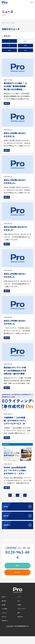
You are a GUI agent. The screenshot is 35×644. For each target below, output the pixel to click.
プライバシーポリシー (25, 616)
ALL (9, 41)
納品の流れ (10, 523)
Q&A (9, 46)
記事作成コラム (7, 628)
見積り (20, 620)
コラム (20, 608)
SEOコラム (6, 624)
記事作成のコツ (12, 533)
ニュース (21, 604)
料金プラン (6, 604)
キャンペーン (6, 620)
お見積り (17, 573)
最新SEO (9, 50)
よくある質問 (6, 616)
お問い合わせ (17, 580)
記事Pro (25, 50)
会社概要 (21, 612)
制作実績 (25, 46)
